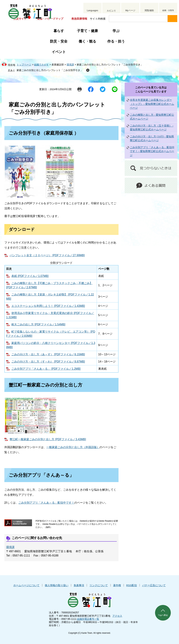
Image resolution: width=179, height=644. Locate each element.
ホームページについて (26, 585)
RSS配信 (132, 585)
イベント (59, 52)
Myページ (130, 10)
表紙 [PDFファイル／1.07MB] (30, 276)
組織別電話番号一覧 (88, 619)
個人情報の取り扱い (57, 585)
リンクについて (99, 585)
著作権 (117, 585)
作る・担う (116, 41)
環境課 (70, 65)
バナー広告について (154, 585)
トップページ (24, 65)
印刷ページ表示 (80, 89)
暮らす (59, 31)
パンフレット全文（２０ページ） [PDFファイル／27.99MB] (47, 255)
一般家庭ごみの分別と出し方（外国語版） (73, 447)
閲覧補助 (149, 10)
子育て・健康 (87, 31)
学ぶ (116, 31)
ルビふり (111, 11)
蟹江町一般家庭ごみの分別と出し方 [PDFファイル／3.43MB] (48, 439)
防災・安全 (59, 41)
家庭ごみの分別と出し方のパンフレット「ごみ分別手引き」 (50, 70)
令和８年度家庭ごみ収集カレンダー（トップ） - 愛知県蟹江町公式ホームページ (152, 104)
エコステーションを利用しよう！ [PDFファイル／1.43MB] (48, 306)
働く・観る (87, 41)
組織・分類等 (168, 10)
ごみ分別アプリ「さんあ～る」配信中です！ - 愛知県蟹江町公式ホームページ (152, 151)
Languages (92, 10)
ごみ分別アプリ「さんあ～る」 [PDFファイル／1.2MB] (46, 369)
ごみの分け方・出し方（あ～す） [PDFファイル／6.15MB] (48, 354)
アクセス (117, 616)
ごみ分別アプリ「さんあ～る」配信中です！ (46, 503)
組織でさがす (41, 65)
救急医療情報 (79, 19)
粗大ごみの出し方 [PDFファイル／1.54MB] (38, 324)
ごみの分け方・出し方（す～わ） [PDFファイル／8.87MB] (48, 362)
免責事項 (79, 585)
